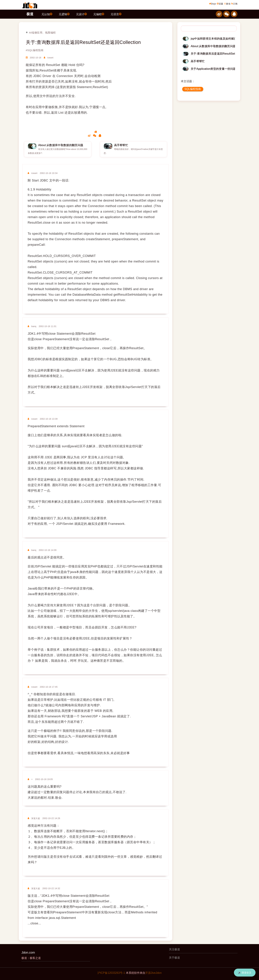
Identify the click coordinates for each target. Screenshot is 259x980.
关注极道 (174, 949)
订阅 (234, 4)
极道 (30, 14)
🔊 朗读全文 (245, 973)
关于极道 (174, 958)
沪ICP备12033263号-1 (111, 973)
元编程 (99, 14)
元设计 (81, 14)
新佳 (227, 4)
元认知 (47, 14)
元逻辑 (64, 14)
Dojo (213, 4)
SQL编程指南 (193, 89)
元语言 (116, 14)
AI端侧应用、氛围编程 (41, 33)
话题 (220, 4)
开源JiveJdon (153, 973)
